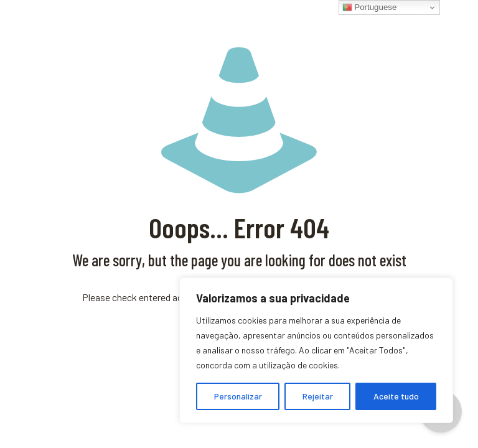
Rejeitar (318, 396)
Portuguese (370, 7)
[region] (316, 350)
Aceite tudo (396, 396)
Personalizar (238, 396)
